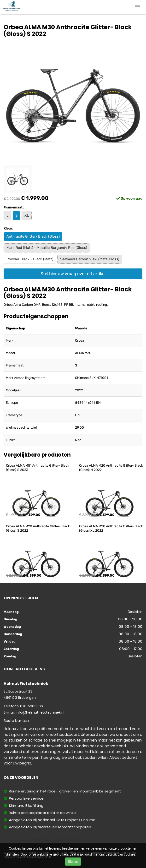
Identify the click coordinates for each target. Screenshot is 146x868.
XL (27, 215)
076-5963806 (32, 706)
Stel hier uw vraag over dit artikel (73, 274)
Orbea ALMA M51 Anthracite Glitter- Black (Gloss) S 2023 (38, 468)
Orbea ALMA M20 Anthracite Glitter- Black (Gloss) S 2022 (38, 528)
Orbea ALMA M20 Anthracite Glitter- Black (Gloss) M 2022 (111, 468)
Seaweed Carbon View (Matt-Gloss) (90, 259)
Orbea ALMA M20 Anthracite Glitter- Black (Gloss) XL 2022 (111, 528)
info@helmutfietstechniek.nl (40, 712)
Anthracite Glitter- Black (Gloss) (33, 236)
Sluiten (73, 862)
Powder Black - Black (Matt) (30, 259)
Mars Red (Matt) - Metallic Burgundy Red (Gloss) (47, 248)
